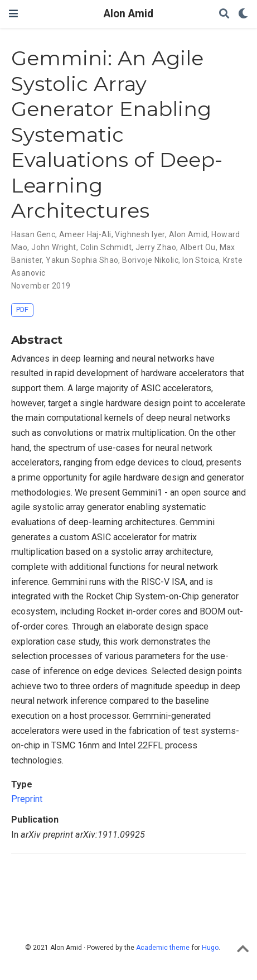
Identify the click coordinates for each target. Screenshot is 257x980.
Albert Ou (198, 247)
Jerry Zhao (156, 247)
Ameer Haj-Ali (85, 234)
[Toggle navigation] (13, 14)
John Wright (54, 247)
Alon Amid (128, 14)
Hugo (210, 948)
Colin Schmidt (106, 247)
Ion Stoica (201, 260)
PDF (22, 309)
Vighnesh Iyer (140, 234)
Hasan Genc (33, 234)
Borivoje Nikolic (150, 260)
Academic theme (163, 948)
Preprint (27, 799)
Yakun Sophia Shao (82, 260)
